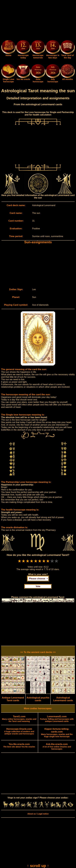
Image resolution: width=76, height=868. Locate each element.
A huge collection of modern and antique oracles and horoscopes (19, 731)
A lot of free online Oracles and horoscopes (57, 747)
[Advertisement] (38, 20)
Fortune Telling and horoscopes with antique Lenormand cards (57, 719)
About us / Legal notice (38, 814)
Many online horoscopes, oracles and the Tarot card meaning (19, 719)
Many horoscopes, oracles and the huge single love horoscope (57, 733)
